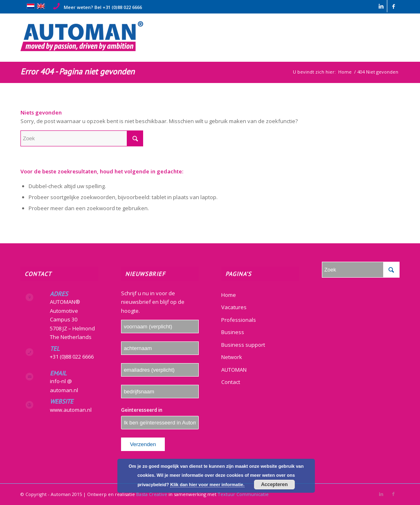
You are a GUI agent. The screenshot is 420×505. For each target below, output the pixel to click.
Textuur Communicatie (243, 494)
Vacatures (234, 307)
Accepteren (274, 485)
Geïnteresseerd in (142, 410)
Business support (243, 345)
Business (233, 332)
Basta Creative (152, 494)
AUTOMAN (234, 370)
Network (232, 357)
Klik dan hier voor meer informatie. (207, 485)
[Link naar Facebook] (393, 6)
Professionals (239, 320)
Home (229, 295)
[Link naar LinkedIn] (381, 6)
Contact (231, 382)
